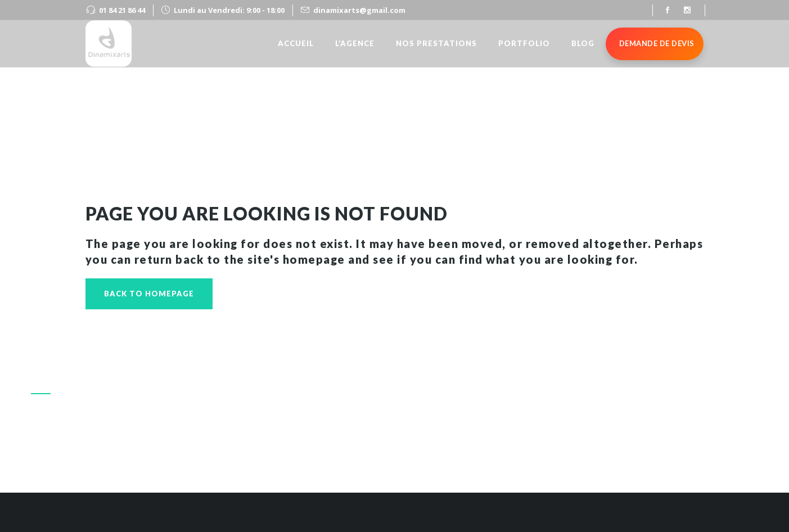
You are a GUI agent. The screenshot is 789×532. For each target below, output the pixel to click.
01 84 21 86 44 (122, 10)
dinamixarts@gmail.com (359, 10)
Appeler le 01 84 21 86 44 (631, 441)
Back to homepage (149, 294)
